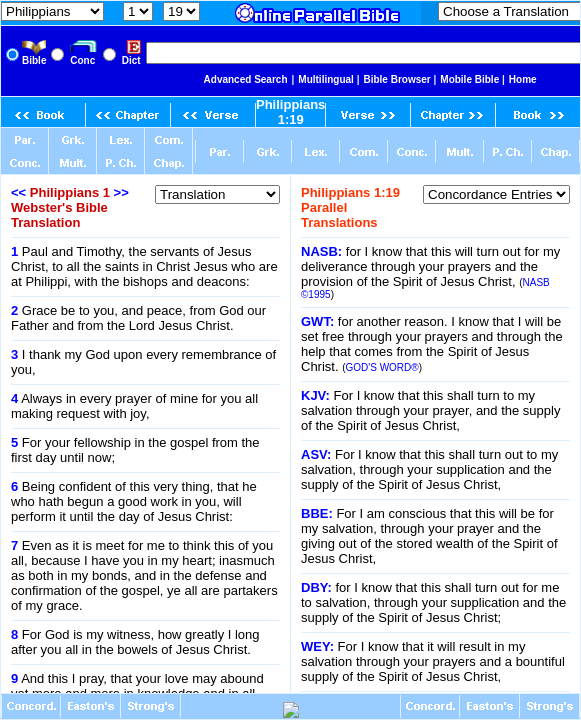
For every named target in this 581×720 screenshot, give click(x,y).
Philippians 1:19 (290, 112)
